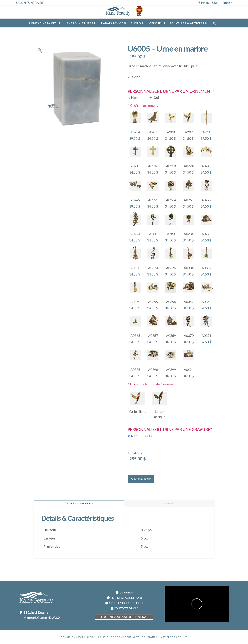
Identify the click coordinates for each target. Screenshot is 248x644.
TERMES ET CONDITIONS (126, 598)
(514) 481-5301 (208, 3)
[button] (40, 50)
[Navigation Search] (214, 23)
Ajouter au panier (141, 479)
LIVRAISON (126, 592)
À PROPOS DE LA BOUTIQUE (126, 603)
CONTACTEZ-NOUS (126, 608)
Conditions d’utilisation (78, 637)
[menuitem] (229, 3)
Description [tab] (169, 503)
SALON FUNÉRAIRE (30, 3)
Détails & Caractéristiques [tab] (79, 503)
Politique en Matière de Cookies (165, 637)
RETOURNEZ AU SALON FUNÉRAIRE (124, 617)
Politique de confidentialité (119, 637)
